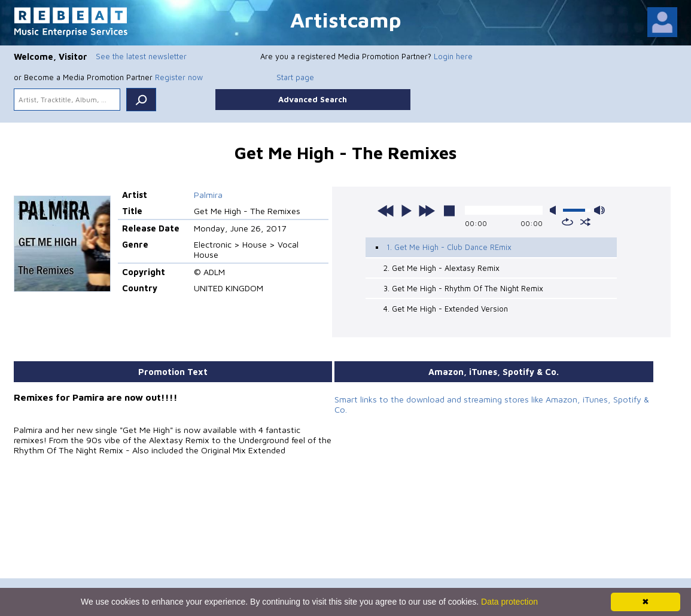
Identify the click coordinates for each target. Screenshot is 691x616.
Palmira (208, 195)
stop (449, 211)
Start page (295, 77)
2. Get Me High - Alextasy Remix (442, 268)
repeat (567, 222)
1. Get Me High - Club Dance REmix (449, 247)
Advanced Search (313, 99)
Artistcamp (346, 19)
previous (386, 211)
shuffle (585, 222)
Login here (453, 56)
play (406, 211)
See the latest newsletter (141, 56)
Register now (179, 77)
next (427, 211)
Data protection (509, 602)
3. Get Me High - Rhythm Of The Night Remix (463, 288)
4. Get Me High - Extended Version (446, 309)
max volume (599, 210)
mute (555, 210)
